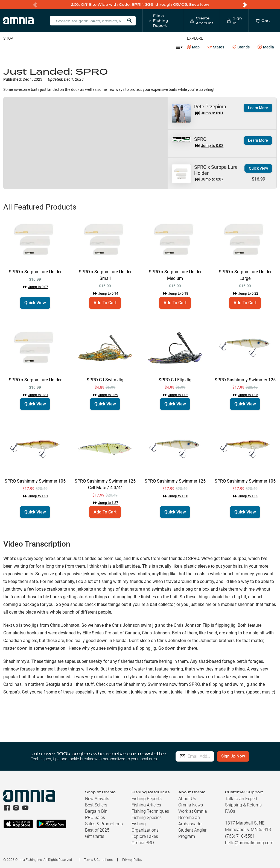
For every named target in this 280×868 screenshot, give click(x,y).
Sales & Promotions (104, 824)
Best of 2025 (97, 830)
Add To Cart (105, 303)
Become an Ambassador (191, 821)
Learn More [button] (258, 108)
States (216, 47)
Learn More (258, 140)
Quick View (258, 168)
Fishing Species (147, 818)
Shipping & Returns (243, 805)
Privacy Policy (132, 860)
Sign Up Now (248, 756)
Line (25, 47)
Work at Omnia (193, 811)
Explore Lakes (145, 836)
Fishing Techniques (150, 811)
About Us (187, 799)
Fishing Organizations (145, 827)
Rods (42, 47)
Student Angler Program (192, 833)
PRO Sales (95, 818)
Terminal (81, 47)
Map (193, 47)
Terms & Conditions (98, 860)
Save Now (199, 5)
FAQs (230, 811)
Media (266, 47)
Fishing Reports (147, 799)
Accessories (108, 47)
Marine (134, 47)
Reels (60, 47)
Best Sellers (96, 805)
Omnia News (191, 805)
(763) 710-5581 (240, 836)
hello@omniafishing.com (249, 843)
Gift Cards (95, 836)
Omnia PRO (143, 843)
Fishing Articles (146, 805)
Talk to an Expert (241, 799)
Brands (241, 47)
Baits (8, 47)
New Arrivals (97, 799)
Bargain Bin (96, 811)
